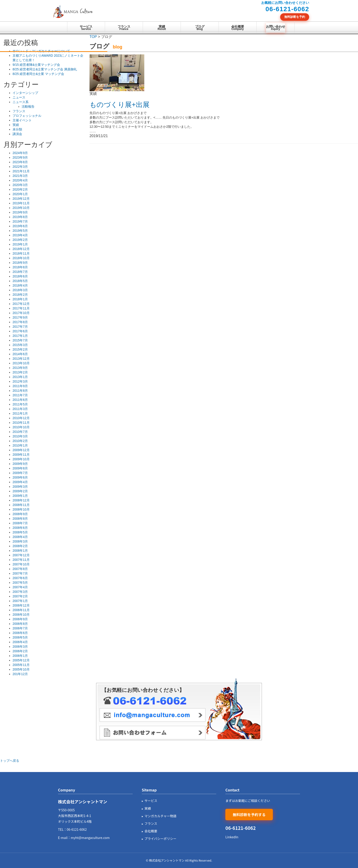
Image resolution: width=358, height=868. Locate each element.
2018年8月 (20, 267)
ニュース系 (21, 102)
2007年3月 (20, 592)
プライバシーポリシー (161, 839)
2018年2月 (20, 295)
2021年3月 (20, 176)
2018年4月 (20, 285)
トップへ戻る (10, 761)
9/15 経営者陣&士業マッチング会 (36, 65)
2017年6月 (20, 331)
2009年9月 (20, 464)
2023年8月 (20, 162)
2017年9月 (20, 317)
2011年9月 (20, 386)
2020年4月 (20, 180)
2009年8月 (20, 468)
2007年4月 (20, 587)
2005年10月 (21, 669)
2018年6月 (20, 276)
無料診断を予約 (295, 17)
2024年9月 (20, 153)
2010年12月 (21, 418)
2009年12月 (21, 450)
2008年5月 (20, 532)
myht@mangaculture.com (90, 838)
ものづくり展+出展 (120, 105)
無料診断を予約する (249, 815)
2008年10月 (21, 509)
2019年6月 (20, 226)
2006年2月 (20, 651)
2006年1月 (20, 656)
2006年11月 (21, 610)
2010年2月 (20, 441)
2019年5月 (20, 231)
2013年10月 (21, 363)
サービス (86, 28)
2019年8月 (20, 217)
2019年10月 (21, 208)
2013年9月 (20, 368)
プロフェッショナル (27, 116)
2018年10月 (21, 258)
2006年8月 (20, 624)
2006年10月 (21, 615)
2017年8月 (20, 322)
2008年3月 (20, 541)
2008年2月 (20, 546)
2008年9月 (20, 514)
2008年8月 (20, 519)
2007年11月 (21, 560)
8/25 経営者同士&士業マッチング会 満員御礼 (45, 69)
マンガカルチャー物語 (161, 816)
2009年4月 (20, 482)
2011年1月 (20, 413)
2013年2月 (20, 372)
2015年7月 (20, 340)
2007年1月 (20, 601)
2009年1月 (20, 496)
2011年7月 (20, 395)
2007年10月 (21, 564)
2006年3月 (20, 647)
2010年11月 (21, 423)
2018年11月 (21, 253)
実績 (162, 28)
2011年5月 (20, 404)
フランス (124, 28)
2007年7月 (20, 573)
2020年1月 (20, 194)
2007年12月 (21, 555)
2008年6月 (20, 528)
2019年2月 (20, 240)
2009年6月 (20, 477)
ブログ (200, 28)
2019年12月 (21, 199)
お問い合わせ (276, 28)
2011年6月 (20, 400)
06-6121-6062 (77, 829)
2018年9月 (20, 263)
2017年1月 (20, 336)
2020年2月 (20, 189)
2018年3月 (20, 290)
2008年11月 (21, 505)
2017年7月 (20, 327)
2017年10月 (21, 313)
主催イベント (22, 120)
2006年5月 (20, 637)
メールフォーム (153, 733)
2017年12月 (21, 304)
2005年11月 (21, 665)
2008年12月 (21, 500)
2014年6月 (20, 354)
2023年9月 (20, 157)
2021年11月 (21, 171)
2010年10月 (21, 427)
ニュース (19, 97)
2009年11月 (21, 455)
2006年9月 (20, 619)
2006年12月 (21, 605)
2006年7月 (20, 628)
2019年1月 (20, 244)
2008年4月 (20, 537)
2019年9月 (20, 212)
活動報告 (28, 107)
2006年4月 (20, 642)
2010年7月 (20, 432)
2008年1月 (20, 551)
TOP (93, 37)
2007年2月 (20, 596)
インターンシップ (25, 93)
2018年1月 (20, 299)
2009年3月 (20, 487)
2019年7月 (20, 221)
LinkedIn (232, 837)
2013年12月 (21, 359)
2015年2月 (20, 349)
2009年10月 (21, 459)
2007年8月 (20, 569)
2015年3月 (20, 345)
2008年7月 (20, 523)
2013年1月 (20, 377)
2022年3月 (20, 167)
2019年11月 (21, 203)
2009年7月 (20, 473)
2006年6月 (20, 633)
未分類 (17, 129)
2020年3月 (20, 185)
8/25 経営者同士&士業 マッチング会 (38, 74)
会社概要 (238, 28)
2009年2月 (20, 491)
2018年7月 (20, 272)
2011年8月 (20, 391)
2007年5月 (20, 583)
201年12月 (20, 674)
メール (153, 715)
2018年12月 (21, 249)
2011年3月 (20, 409)
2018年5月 (20, 281)
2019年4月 (20, 235)
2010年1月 (20, 445)
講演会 (17, 134)
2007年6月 (20, 578)
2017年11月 (21, 308)
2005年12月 (21, 660)
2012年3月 (20, 381)
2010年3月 (20, 436)
